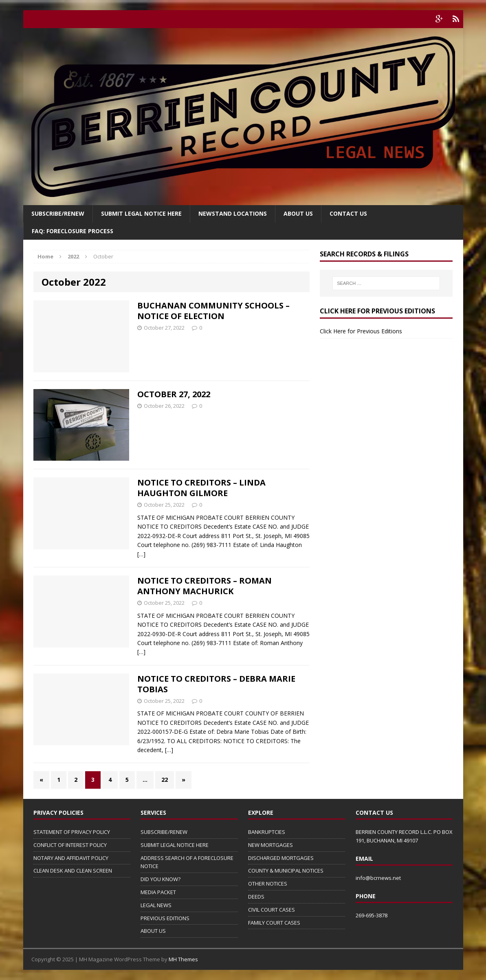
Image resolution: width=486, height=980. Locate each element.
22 (165, 780)
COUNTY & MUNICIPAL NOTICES (286, 871)
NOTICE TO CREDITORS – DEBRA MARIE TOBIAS (216, 684)
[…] (141, 554)
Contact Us (348, 213)
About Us (298, 213)
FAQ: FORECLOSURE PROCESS (73, 231)
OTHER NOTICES (268, 884)
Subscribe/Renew (58, 213)
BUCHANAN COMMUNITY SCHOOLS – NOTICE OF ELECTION (213, 311)
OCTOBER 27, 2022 (174, 394)
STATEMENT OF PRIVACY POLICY (72, 832)
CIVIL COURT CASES (272, 910)
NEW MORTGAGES (270, 845)
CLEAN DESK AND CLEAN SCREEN (73, 871)
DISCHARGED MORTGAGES (281, 858)
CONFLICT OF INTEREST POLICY (70, 845)
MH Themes (183, 959)
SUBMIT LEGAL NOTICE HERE (141, 213)
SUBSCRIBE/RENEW (164, 832)
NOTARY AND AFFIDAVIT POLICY (71, 858)
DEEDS (256, 897)
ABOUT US (153, 931)
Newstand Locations (233, 213)
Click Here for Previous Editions (361, 331)
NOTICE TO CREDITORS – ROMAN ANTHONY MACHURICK (205, 586)
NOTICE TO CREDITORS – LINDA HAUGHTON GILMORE (201, 488)
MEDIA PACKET (158, 892)
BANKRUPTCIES (267, 832)
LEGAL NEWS (156, 905)
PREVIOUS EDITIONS (165, 918)
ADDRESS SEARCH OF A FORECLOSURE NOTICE (187, 862)
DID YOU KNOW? (161, 879)
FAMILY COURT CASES (274, 923)
